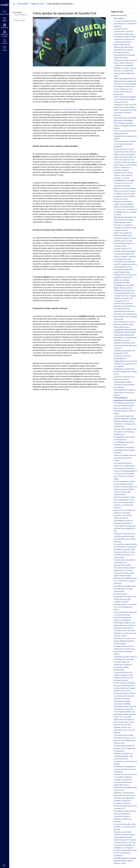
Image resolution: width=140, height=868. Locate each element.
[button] (5, 49)
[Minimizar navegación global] (5, 865)
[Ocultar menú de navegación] (14, 4)
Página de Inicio (20, 20)
